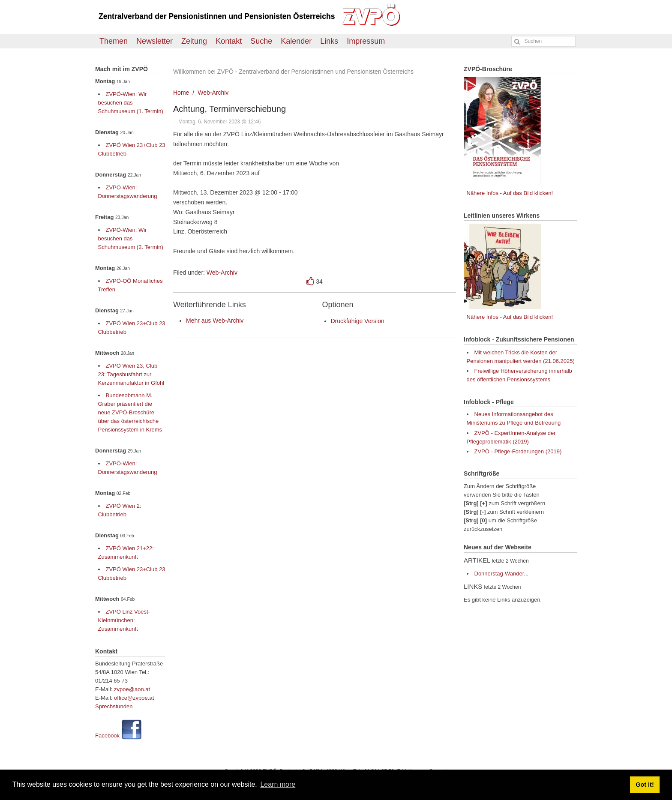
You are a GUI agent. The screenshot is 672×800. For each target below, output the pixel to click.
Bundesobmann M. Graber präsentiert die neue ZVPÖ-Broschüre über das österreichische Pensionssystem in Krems (130, 412)
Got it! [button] (645, 785)
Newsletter (154, 41)
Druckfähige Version (358, 321)
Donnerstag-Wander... (502, 574)
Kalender (296, 41)
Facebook (107, 736)
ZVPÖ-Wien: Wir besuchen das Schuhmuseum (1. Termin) (131, 103)
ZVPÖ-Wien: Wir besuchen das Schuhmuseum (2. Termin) (131, 238)
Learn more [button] (278, 784)
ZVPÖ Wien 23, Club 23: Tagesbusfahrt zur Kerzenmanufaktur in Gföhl (131, 374)
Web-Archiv (213, 93)
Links (329, 41)
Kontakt (229, 41)
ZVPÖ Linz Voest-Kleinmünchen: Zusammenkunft (124, 620)
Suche (261, 41)
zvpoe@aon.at (132, 689)
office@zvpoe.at (134, 698)
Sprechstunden (114, 706)
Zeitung (194, 41)
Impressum (366, 41)
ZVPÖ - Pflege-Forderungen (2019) (518, 451)
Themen (114, 41)
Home (181, 93)
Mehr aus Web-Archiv (215, 321)
